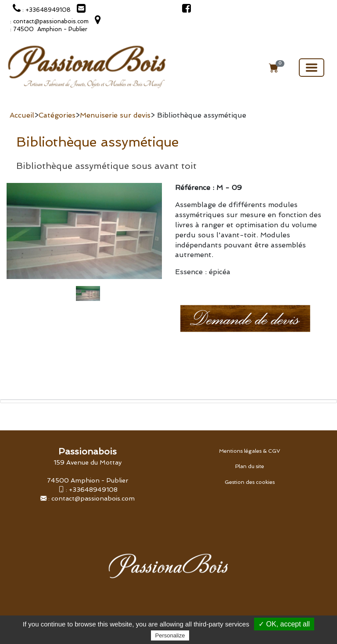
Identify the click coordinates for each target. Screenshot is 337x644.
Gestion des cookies (250, 482)
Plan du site (250, 466)
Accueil (22, 115)
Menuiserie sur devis (115, 115)
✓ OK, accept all (284, 624)
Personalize (170, 635)
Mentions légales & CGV (250, 451)
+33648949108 (93, 489)
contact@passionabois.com (93, 498)
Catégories (57, 115)
